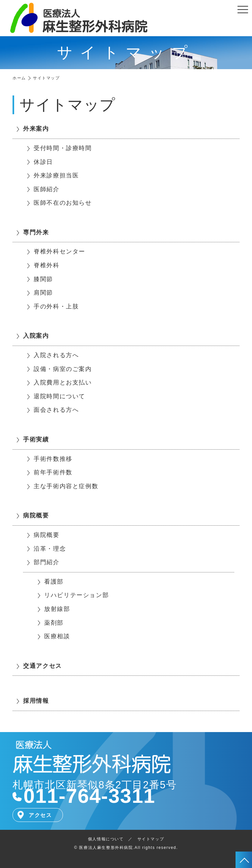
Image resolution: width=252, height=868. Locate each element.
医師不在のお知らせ (63, 203)
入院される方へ (56, 355)
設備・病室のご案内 (63, 369)
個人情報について (106, 839)
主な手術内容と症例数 (66, 486)
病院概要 (36, 515)
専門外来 (36, 232)
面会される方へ (56, 410)
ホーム (19, 78)
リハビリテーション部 (76, 595)
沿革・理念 (50, 549)
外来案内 (36, 129)
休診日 (43, 162)
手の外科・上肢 (56, 306)
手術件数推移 (53, 459)
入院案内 (36, 336)
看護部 (54, 582)
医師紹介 (46, 189)
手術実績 (36, 439)
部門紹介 (46, 562)
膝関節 (43, 279)
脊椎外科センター (59, 251)
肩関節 (43, 293)
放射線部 (57, 609)
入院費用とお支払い (63, 382)
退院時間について (59, 396)
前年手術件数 (53, 472)
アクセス (40, 815)
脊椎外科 (46, 265)
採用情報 (36, 701)
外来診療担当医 (56, 175)
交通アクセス (42, 666)
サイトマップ (151, 839)
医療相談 (57, 636)
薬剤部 (54, 623)
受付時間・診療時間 (63, 148)
